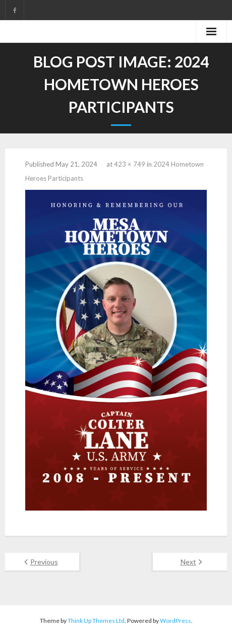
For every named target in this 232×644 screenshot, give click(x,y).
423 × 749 (130, 164)
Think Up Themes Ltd (96, 621)
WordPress (176, 621)
